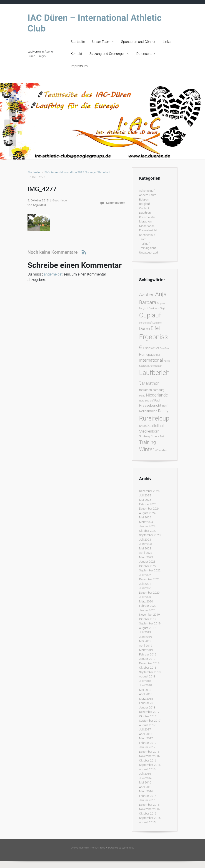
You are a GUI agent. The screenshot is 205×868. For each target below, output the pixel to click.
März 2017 (146, 738)
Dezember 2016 (149, 752)
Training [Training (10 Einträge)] (147, 442)
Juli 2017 (145, 729)
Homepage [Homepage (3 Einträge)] (147, 355)
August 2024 (147, 513)
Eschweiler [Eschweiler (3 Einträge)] (151, 348)
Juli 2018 (145, 681)
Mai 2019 (145, 641)
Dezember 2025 (149, 491)
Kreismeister (147, 217)
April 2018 (146, 694)
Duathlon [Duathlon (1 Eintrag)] (157, 323)
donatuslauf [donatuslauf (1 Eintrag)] (145, 323)
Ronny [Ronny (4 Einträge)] (163, 411)
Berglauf (144, 204)
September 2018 (150, 672)
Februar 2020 (148, 606)
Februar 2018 (148, 703)
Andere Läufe (148, 195)
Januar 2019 (147, 659)
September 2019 (150, 623)
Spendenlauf (147, 235)
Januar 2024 (147, 526)
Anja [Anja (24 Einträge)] (161, 294)
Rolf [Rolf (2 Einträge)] (165, 406)
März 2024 (146, 522)
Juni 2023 (145, 544)
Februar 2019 (148, 654)
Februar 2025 (148, 504)
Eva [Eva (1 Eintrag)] (162, 348)
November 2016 (149, 756)
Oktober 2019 (148, 619)
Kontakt (76, 54)
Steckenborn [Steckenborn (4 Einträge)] (149, 431)
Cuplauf (144, 208)
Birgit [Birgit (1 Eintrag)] (162, 308)
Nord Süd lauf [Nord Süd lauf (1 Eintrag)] (146, 401)
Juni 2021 (145, 588)
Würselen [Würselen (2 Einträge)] (161, 450)
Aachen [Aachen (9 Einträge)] (147, 295)
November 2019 (149, 615)
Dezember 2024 (149, 509)
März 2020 (146, 601)
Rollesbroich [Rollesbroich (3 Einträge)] (148, 411)
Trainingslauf (147, 248)
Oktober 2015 (148, 814)
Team (143, 239)
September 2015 (150, 818)
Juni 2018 (145, 685)
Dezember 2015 (149, 805)
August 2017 (147, 725)
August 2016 (147, 769)
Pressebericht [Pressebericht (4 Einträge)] (150, 405)
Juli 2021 (145, 584)
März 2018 (146, 699)
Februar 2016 (148, 796)
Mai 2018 (145, 690)
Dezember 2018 (149, 663)
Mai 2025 (145, 500)
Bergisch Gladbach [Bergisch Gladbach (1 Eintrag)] (149, 308)
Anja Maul (39, 205)
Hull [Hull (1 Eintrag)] (158, 355)
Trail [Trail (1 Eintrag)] (162, 436)
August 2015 (147, 822)
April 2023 (146, 553)
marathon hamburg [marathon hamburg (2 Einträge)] (152, 390)
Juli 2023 (145, 540)
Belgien (144, 199)
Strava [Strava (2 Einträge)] (155, 436)
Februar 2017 (148, 743)
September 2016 (150, 765)
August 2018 (147, 676)
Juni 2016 (145, 778)
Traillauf (144, 244)
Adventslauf (147, 191)
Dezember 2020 (149, 593)
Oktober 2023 (148, 531)
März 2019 (146, 650)
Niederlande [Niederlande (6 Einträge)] (157, 395)
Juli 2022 (145, 575)
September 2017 (150, 721)
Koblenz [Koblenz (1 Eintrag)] (143, 366)
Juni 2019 (145, 637)
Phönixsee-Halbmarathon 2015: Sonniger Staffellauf (77, 172)
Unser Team (101, 42)
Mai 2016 (145, 782)
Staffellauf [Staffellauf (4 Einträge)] (156, 426)
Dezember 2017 (149, 712)
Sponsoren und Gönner (138, 42)
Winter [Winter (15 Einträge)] (147, 450)
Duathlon (145, 213)
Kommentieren (116, 203)
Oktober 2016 (148, 760)
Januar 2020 (147, 610)
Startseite (78, 42)
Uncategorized (148, 253)
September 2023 (150, 535)
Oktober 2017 (148, 716)
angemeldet (53, 274)
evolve (74, 848)
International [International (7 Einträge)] (151, 360)
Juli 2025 (145, 495)
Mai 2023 (145, 548)
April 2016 (146, 787)
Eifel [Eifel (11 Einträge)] (155, 328)
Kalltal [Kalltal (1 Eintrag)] (167, 361)
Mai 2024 (145, 517)
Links (167, 42)
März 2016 (146, 791)
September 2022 (150, 570)
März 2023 (146, 557)
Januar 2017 (147, 747)
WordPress (128, 848)
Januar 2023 (147, 562)
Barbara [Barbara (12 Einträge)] (148, 302)
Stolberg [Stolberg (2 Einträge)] (145, 436)
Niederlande (147, 226)
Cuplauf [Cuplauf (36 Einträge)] (150, 315)
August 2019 (147, 628)
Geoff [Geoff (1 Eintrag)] (167, 348)
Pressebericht (148, 230)
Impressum (79, 66)
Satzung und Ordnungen (107, 54)
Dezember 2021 (149, 579)
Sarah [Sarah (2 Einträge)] (143, 426)
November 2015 (149, 809)
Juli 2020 (145, 597)
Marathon (145, 221)
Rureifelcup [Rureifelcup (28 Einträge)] (154, 418)
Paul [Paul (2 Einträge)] (157, 400)
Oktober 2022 (148, 566)
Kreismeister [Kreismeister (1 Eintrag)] (155, 366)
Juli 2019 (145, 632)
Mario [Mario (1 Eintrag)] (142, 396)
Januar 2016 (147, 800)
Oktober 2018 (148, 668)
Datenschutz (146, 54)
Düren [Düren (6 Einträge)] (145, 328)
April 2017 (146, 734)
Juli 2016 (145, 774)
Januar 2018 (147, 707)
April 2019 (146, 646)
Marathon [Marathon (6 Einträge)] (151, 383)
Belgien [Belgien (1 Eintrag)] (161, 303)
